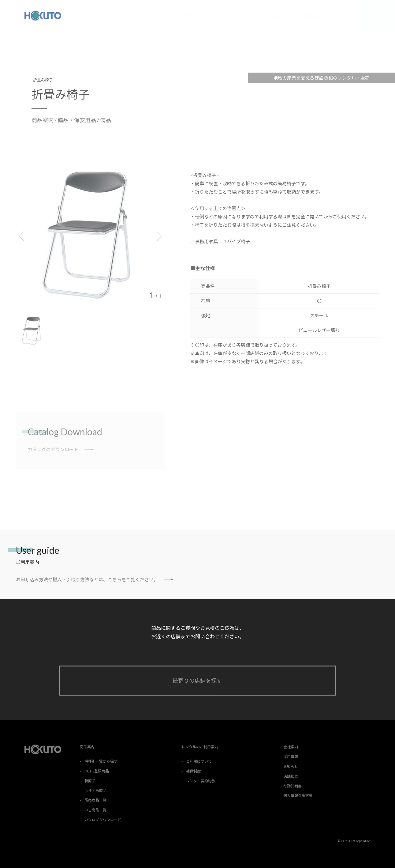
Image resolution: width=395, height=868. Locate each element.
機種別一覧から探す (101, 761)
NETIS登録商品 (97, 771)
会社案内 (277, 16)
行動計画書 (293, 786)
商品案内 (182, 15)
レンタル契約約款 (201, 781)
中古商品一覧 (95, 810)
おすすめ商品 (95, 791)
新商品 (90, 781)
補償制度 (193, 771)
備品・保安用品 (77, 120)
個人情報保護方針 (298, 796)
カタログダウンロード (103, 820)
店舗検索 (378, 16)
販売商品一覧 (95, 800)
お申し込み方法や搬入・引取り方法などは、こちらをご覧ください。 (95, 579)
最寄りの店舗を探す (197, 681)
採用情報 (311, 16)
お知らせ (345, 16)
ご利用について (199, 761)
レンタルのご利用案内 (230, 16)
